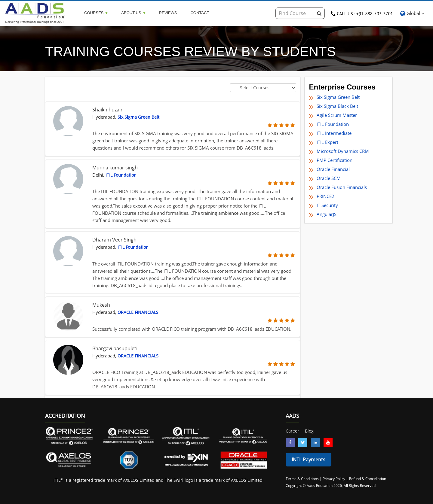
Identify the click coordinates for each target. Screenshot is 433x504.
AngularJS (327, 214)
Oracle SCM (329, 178)
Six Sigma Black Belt (337, 106)
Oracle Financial (333, 169)
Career (292, 431)
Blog (309, 431)
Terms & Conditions (303, 479)
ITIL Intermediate (334, 133)
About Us (133, 13)
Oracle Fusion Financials (342, 187)
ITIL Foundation (333, 124)
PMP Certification (335, 160)
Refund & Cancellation (368, 479)
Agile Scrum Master (337, 115)
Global (412, 13)
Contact (200, 13)
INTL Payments (309, 460)
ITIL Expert (327, 142)
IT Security (327, 205)
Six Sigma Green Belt (338, 97)
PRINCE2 (326, 196)
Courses (96, 13)
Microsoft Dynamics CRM (343, 151)
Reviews (168, 13)
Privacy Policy (334, 479)
